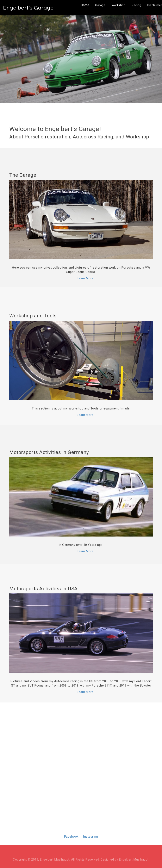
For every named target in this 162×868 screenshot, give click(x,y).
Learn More (85, 278)
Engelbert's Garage (28, 8)
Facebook (71, 837)
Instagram (91, 837)
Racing (136, 5)
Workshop (119, 5)
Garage (100, 5)
